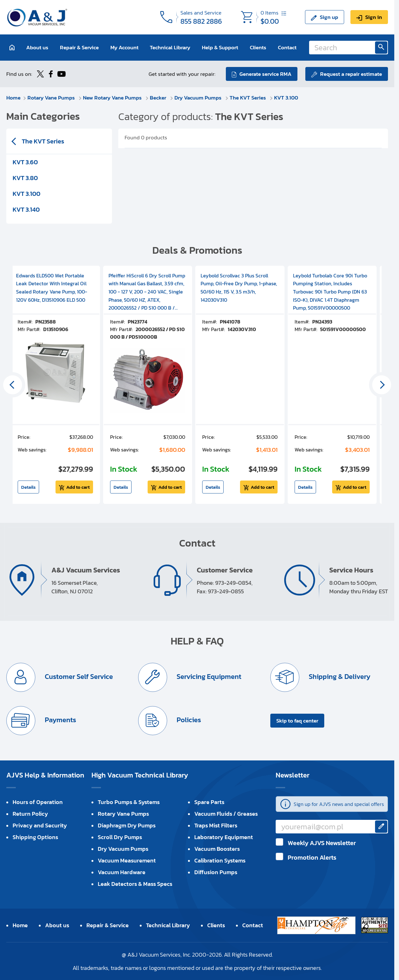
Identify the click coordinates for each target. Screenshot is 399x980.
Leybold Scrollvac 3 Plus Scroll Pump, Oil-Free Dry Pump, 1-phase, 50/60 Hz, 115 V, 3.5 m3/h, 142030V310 (239, 288)
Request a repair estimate (351, 74)
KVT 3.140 (26, 209)
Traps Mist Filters (216, 825)
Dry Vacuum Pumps (199, 98)
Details (28, 487)
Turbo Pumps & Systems (129, 802)
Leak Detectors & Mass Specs (135, 884)
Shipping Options (35, 837)
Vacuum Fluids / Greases (226, 814)
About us (37, 47)
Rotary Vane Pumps (52, 98)
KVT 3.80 (25, 178)
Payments (60, 720)
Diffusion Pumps (216, 872)
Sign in (374, 17)
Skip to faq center (297, 721)
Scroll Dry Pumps (120, 837)
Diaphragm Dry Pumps (127, 825)
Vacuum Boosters (217, 849)
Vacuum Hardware (122, 872)
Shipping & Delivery (339, 677)
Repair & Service (79, 47)
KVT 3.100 (286, 98)
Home (13, 98)
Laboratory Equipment (224, 837)
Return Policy (30, 814)
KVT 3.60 (25, 162)
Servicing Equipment (208, 677)
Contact (287, 47)
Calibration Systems (220, 860)
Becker (159, 98)
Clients (258, 47)
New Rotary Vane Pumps (113, 98)
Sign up (329, 17)
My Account (124, 47)
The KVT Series (248, 98)
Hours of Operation (38, 802)
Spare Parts (209, 802)
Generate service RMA (265, 74)
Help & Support (220, 47)
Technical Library (170, 47)
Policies (188, 720)
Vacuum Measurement (127, 860)
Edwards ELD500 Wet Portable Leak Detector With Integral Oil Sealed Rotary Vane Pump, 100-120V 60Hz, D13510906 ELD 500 (52, 288)
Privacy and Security (40, 825)
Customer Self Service (78, 677)
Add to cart (78, 487)
